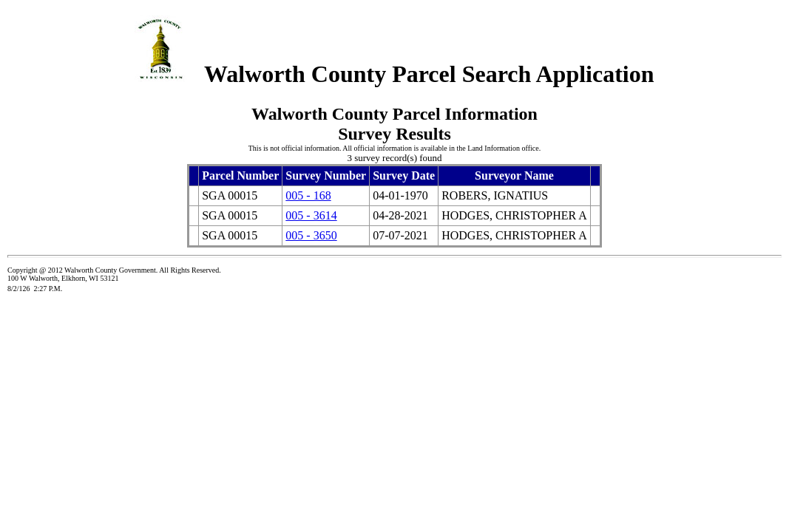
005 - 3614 (311, 215)
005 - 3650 (311, 235)
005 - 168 (308, 195)
